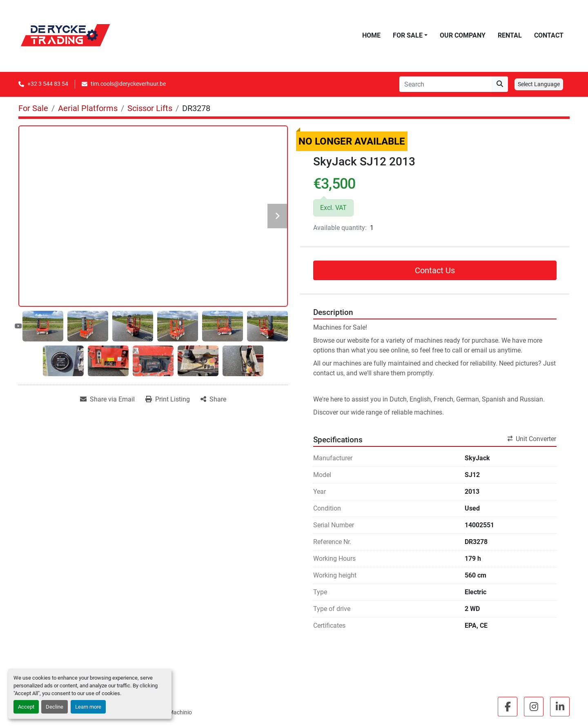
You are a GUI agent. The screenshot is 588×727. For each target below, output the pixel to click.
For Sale (408, 35)
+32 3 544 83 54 (48, 84)
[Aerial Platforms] (88, 108)
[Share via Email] (107, 399)
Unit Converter (532, 439)
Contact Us (435, 270)
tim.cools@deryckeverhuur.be (128, 84)
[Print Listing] (168, 399)
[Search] (445, 84)
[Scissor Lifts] (150, 108)
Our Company (463, 35)
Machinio (180, 712)
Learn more (88, 707)
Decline (55, 707)
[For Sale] (33, 108)
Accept (26, 707)
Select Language (539, 84)
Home (371, 35)
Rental (510, 35)
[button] (410, 36)
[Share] (213, 399)
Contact (549, 35)
